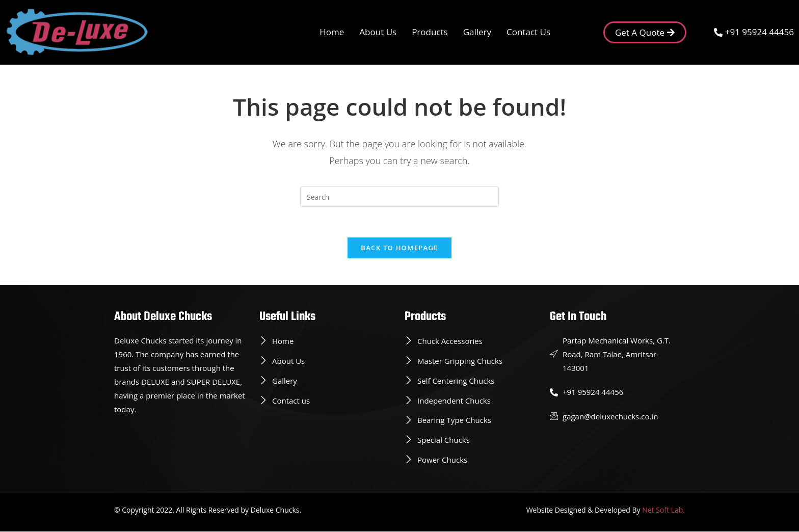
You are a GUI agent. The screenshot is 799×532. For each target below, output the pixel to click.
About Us (378, 32)
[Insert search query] (400, 197)
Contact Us (528, 32)
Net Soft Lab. (663, 510)
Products (430, 32)
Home (332, 32)
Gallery (477, 32)
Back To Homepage (399, 248)
